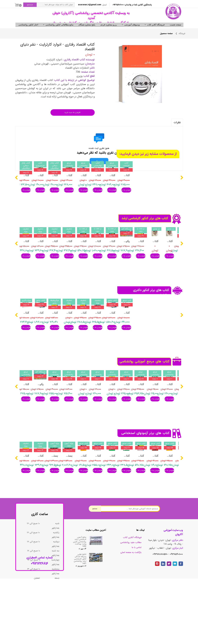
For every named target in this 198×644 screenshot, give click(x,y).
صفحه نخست (176, 30)
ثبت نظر (99, 166)
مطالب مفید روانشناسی (131, 588)
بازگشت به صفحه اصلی (131, 598)
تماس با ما (137, 593)
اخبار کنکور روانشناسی (28, 30)
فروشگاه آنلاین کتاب (156, 30)
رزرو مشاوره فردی (109, 30)
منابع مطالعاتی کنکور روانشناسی (60, 30)
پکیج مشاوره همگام (87, 30)
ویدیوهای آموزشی (132, 30)
